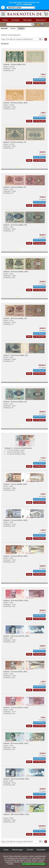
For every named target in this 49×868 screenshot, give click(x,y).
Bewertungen (18, 850)
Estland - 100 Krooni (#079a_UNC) (16, 779)
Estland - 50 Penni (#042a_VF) (15, 142)
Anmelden (15, 20)
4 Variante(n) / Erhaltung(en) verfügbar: (24, 295)
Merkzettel (27, 20)
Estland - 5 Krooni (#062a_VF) (15, 187)
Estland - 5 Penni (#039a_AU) (14, 64)
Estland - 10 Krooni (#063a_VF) (15, 225)
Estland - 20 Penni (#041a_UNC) (15, 103)
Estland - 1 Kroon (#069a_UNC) (15, 484)
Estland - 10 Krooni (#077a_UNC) (16, 708)
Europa (13, 28)
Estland (21, 28)
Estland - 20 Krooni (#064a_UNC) (16, 272)
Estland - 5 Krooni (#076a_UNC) (15, 672)
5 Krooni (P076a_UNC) (16, 452)
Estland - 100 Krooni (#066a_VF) (16, 355)
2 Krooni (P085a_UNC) (16, 450)
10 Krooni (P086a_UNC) (16, 454)
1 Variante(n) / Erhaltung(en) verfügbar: (24, 166)
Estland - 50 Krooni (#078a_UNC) (16, 743)
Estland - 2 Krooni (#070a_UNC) (15, 520)
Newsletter (41, 850)
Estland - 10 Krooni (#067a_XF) (15, 402)
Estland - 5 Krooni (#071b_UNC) (15, 556)
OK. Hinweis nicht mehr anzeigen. (34, 864)
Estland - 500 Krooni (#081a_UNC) (16, 814)
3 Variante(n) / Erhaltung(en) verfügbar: (24, 425)
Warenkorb (41, 20)
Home (6, 850)
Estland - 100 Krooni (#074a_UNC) (16, 636)
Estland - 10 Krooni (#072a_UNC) (16, 601)
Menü (5, 20)
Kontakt (30, 850)
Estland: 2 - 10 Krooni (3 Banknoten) (18, 448)
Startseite (4, 28)
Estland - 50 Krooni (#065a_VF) (15, 318)
